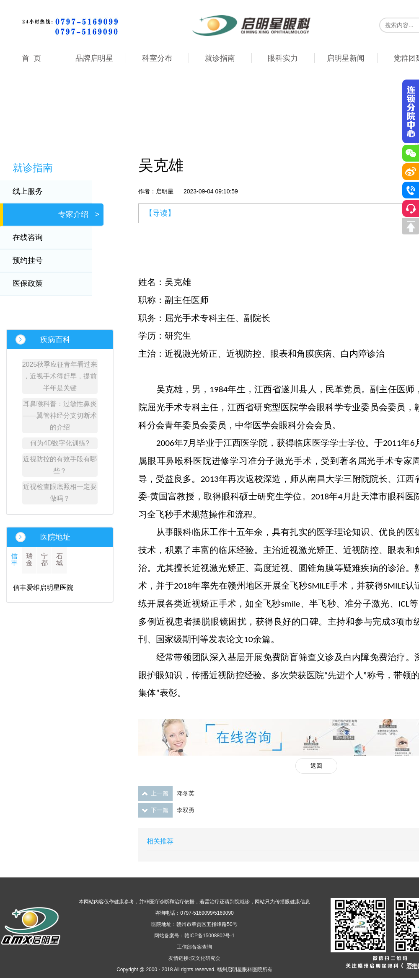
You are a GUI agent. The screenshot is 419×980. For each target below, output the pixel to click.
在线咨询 (33, 237)
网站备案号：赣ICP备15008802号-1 (194, 936)
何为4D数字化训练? (60, 443)
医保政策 (33, 283)
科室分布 (157, 58)
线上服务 (33, 191)
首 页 (31, 58)
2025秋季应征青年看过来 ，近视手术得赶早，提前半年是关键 (60, 376)
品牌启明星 (94, 58)
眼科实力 (283, 58)
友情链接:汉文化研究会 (194, 958)
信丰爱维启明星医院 (43, 588)
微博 (411, 172)
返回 (316, 766)
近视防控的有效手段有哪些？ (60, 465)
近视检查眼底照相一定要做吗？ (60, 493)
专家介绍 (79, 214)
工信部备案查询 (194, 947)
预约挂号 (33, 260)
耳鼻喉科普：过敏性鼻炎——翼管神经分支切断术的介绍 (60, 415)
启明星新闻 (346, 58)
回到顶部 (411, 226)
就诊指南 (220, 58)
